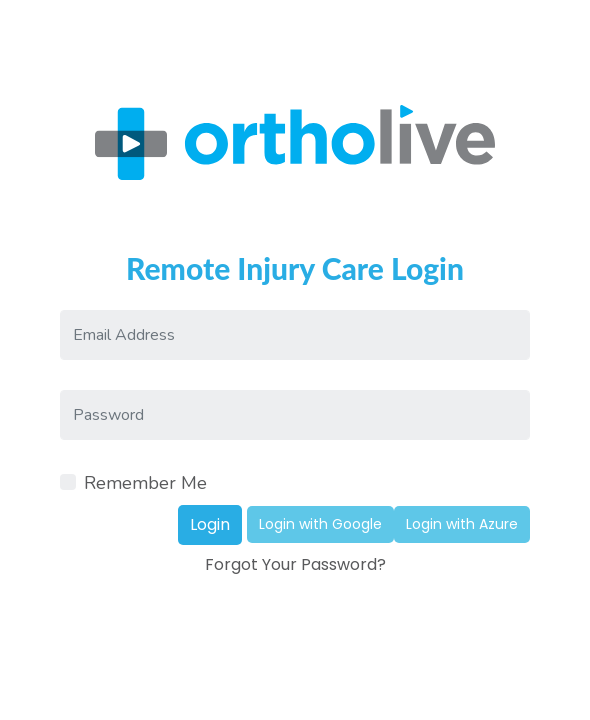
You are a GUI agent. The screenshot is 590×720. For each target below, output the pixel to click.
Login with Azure (462, 524)
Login (210, 524)
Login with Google (320, 524)
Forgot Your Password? (295, 564)
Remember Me (145, 483)
